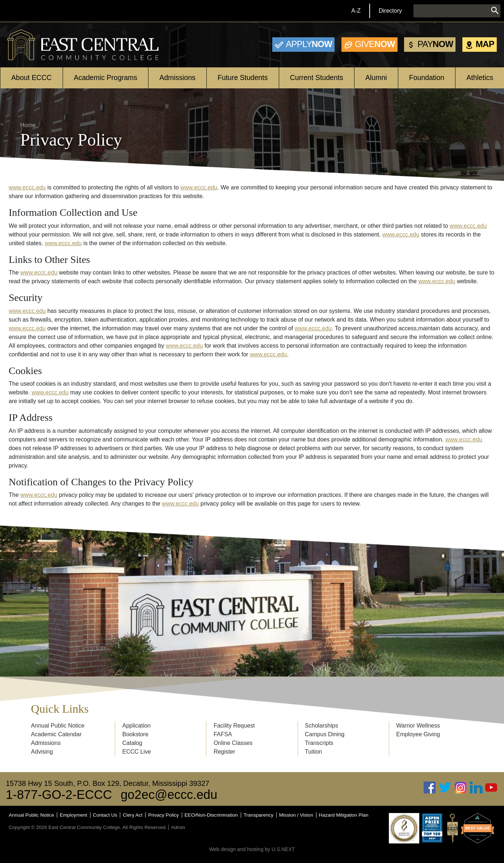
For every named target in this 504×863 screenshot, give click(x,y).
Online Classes (233, 743)
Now (309, 44)
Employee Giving (418, 734)
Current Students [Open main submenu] (317, 77)
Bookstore (135, 734)
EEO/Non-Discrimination (211, 815)
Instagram (461, 787)
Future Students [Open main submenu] (243, 77)
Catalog (132, 743)
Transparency (259, 815)
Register (224, 752)
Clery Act (133, 815)
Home (28, 125)
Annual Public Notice (58, 726)
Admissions (46, 743)
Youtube (491, 787)
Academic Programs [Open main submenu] (106, 77)
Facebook (430, 787)
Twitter (445, 787)
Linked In (476, 787)
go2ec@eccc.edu (169, 795)
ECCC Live (137, 752)
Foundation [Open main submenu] (427, 77)
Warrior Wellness (418, 726)
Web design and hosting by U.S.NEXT (252, 849)
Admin (178, 827)
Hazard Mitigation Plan (344, 815)
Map (485, 44)
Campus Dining (325, 734)
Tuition (313, 752)
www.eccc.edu (27, 187)
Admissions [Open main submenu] (177, 77)
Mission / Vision (296, 815)
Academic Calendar (56, 734)
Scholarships (322, 726)
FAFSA (223, 734)
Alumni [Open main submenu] (376, 77)
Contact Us (105, 815)
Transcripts (319, 743)
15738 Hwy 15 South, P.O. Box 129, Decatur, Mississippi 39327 (108, 783)
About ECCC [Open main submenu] (31, 77)
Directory (390, 11)
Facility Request (234, 726)
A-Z (356, 11)
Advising (42, 752)
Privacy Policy (163, 815)
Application (136, 726)
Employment (73, 815)
